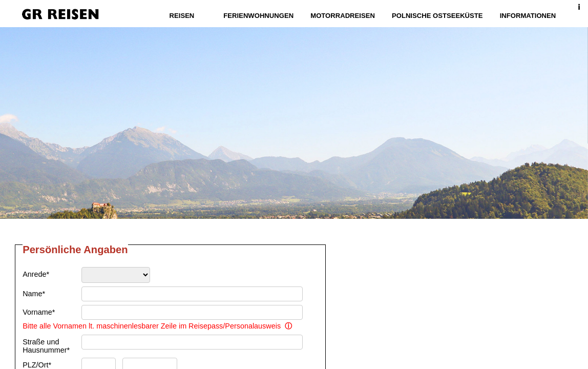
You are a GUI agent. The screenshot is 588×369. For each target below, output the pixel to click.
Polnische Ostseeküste (437, 16)
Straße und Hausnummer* (46, 346)
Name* (34, 294)
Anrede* (36, 274)
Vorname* (39, 312)
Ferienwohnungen (259, 16)
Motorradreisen (343, 16)
